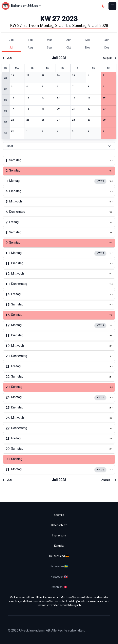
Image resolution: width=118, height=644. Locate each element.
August (110, 58)
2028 (59, 146)
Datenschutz (59, 525)
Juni (7, 58)
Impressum (59, 536)
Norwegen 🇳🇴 (59, 577)
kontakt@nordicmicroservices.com (88, 601)
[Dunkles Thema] (103, 6)
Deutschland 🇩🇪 (59, 556)
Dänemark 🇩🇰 (59, 587)
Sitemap (59, 515)
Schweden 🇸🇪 (59, 566)
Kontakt (59, 546)
